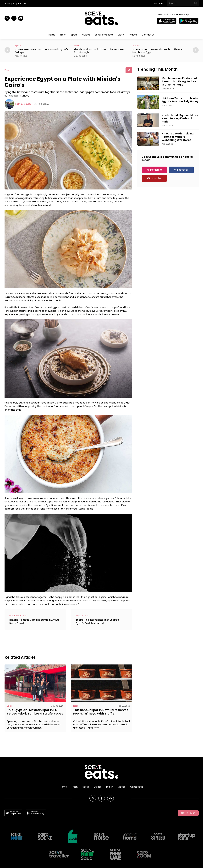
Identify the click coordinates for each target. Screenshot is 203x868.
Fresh (63, 35)
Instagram (156, 170)
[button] (196, 50)
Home (52, 35)
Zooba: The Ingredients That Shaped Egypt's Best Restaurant (97, 621)
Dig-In (121, 35)
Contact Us (148, 35)
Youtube (156, 178)
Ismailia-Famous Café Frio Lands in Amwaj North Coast (34, 621)
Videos (133, 35)
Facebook (183, 170)
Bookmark (158, 3)
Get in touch (188, 813)
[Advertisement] (63, 642)
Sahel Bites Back (104, 35)
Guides (86, 35)
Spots (74, 35)
